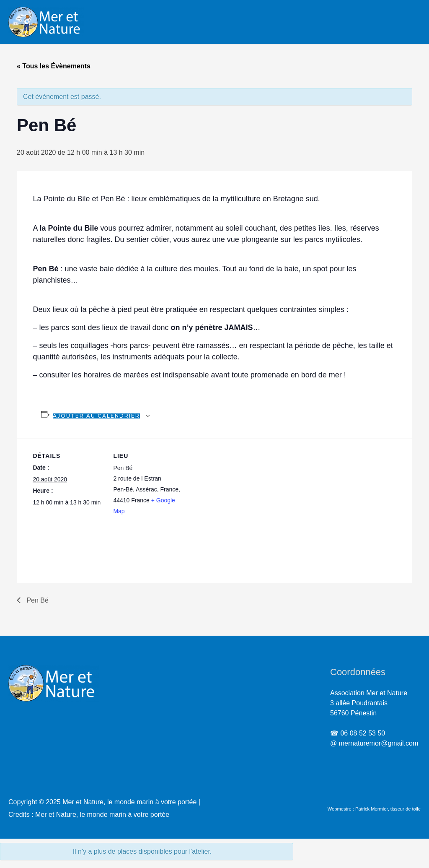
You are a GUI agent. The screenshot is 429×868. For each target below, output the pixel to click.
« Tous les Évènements (54, 66)
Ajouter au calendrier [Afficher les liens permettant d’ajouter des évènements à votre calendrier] (96, 416)
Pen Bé (37, 600)
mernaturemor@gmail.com (379, 743)
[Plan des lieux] (238, 497)
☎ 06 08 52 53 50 (358, 733)
